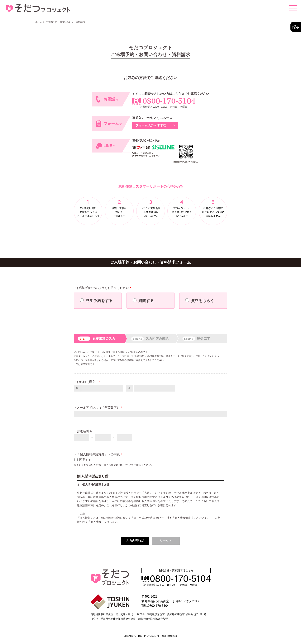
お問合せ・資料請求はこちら (176, 570)
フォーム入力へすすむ (155, 125)
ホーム (39, 22)
